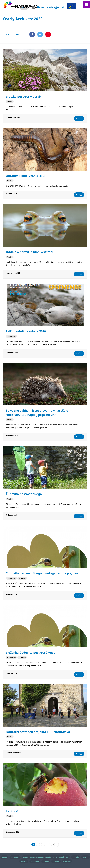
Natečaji (24, 861)
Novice (10, 101)
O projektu (35, 861)
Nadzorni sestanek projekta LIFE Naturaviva (38, 731)
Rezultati (56, 861)
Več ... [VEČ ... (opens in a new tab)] (79, 353)
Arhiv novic (15, 857)
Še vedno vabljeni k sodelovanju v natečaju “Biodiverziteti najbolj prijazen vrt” (37, 412)
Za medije (67, 861)
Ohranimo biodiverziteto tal (26, 176)
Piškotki (46, 861)
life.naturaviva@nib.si (50, 7)
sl (23, 8)
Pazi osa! (12, 811)
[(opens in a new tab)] (45, 305)
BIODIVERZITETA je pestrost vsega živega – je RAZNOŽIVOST (46, 857)
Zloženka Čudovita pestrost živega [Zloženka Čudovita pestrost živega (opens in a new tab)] (31, 652)
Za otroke (22, 578)
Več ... (79, 119)
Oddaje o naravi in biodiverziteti (29, 252)
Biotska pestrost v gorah (23, 97)
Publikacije (11, 336)
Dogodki (76, 857)
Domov (4, 857)
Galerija (86, 857)
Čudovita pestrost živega (24, 494)
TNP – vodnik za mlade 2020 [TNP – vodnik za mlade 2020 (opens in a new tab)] (26, 331)
